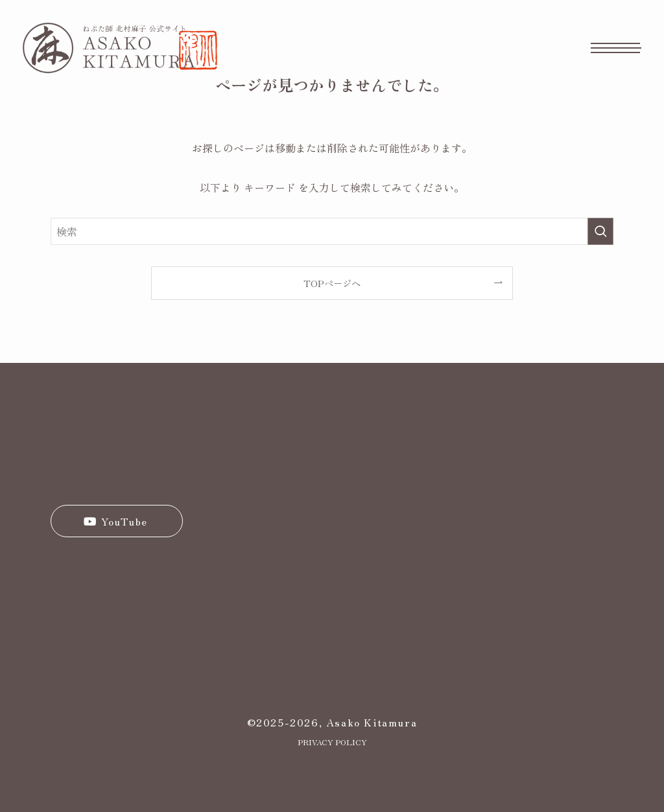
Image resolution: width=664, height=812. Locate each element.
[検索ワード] (332, 231)
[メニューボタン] (616, 48)
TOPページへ (332, 283)
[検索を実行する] (600, 231)
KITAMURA (131, 459)
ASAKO (98, 436)
